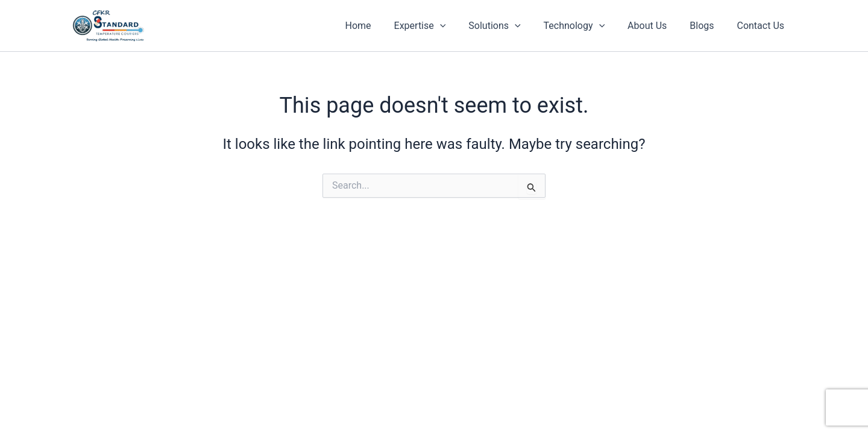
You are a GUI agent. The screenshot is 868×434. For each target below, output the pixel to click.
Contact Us (762, 26)
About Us (656, 26)
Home (381, 26)
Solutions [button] (511, 26)
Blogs (707, 26)
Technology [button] (587, 26)
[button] (460, 26)
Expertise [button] (439, 26)
